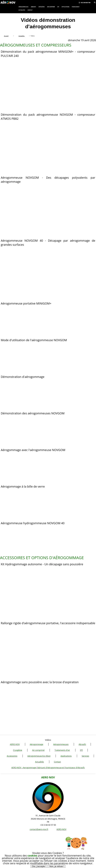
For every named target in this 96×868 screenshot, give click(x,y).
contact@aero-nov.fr (39, 829)
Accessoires (12, 756)
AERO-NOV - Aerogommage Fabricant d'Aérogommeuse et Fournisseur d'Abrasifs (48, 768)
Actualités (39, 762)
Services (85, 756)
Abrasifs (82, 744)
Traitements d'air (62, 750)
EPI (81, 750)
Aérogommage (36, 744)
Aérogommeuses (61, 744)
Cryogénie (18, 750)
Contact (57, 762)
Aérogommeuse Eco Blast (39, 756)
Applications (66, 756)
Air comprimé (38, 750)
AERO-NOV (15, 744)
